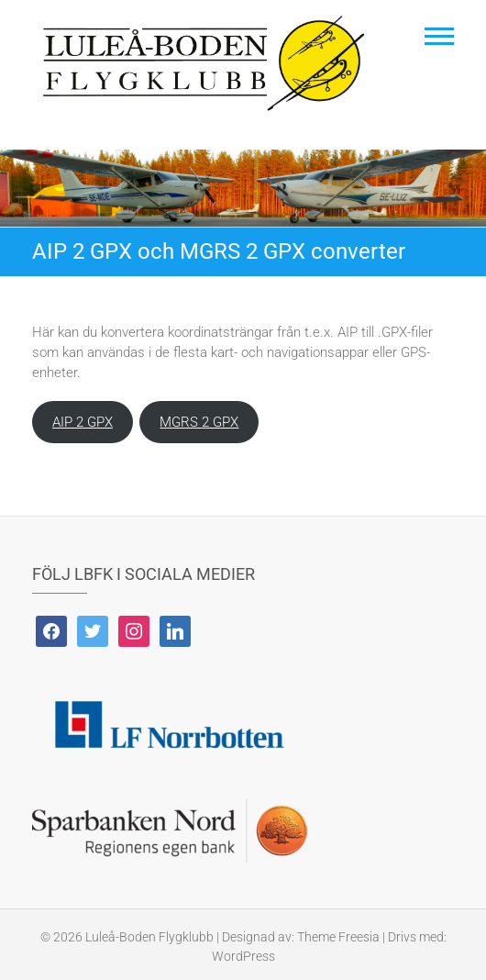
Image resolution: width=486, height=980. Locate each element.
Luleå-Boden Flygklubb (149, 937)
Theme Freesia (338, 937)
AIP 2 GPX (83, 422)
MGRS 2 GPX (199, 422)
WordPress (243, 956)
